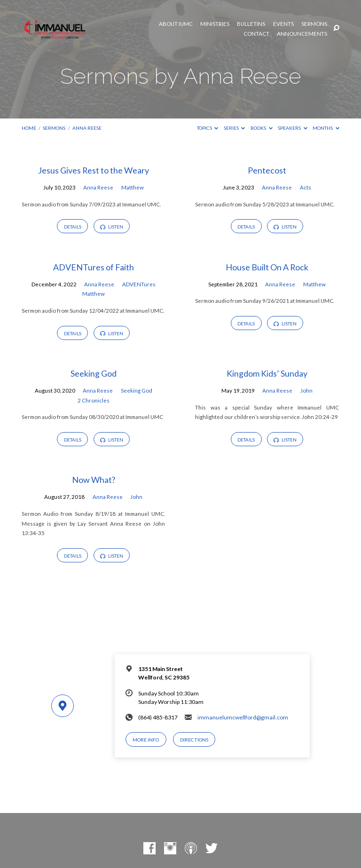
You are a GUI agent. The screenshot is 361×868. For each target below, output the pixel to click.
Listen (111, 227)
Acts (306, 187)
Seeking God (94, 373)
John (306, 391)
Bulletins (251, 24)
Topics (208, 128)
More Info (146, 740)
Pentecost (267, 170)
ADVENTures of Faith (94, 267)
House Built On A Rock (267, 267)
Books (262, 128)
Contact (256, 34)
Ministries (215, 24)
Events (283, 24)
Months (326, 128)
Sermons (314, 24)
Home (29, 128)
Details (73, 227)
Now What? (94, 480)
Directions (194, 740)
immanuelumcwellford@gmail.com (243, 717)
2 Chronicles (94, 400)
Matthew (133, 187)
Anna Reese (87, 128)
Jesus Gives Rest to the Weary (94, 170)
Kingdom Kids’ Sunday (267, 373)
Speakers (293, 128)
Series (235, 128)
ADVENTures (139, 284)
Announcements (302, 34)
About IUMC (176, 24)
